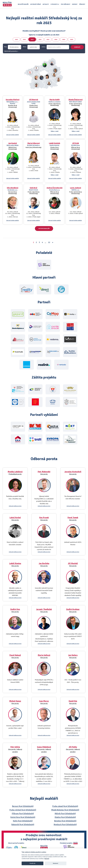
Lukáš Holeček (55, 143)
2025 (16, 39)
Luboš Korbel (15, 517)
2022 (40, 39)
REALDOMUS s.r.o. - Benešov (13, 103)
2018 (72, 39)
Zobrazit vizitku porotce (15, 506)
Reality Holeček (54, 145)
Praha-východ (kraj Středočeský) (23, 810)
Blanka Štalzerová (76, 100)
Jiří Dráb (76, 143)
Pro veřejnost (66, 4)
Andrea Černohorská (54, 188)
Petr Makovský (44, 472)
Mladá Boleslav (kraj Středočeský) (65, 810)
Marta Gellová (44, 655)
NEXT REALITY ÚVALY (76, 102)
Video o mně (55, 131)
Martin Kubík (55, 100)
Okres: (25, 47)
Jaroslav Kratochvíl (73, 472)
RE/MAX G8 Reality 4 (34, 145)
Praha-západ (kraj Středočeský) (65, 806)
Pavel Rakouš (15, 655)
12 (49, 242)
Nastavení (56, 863)
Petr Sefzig (15, 747)
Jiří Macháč (73, 563)
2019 (64, 39)
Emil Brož (34, 188)
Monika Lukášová (15, 472)
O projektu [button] (55, 4)
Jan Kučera (73, 655)
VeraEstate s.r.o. (13, 190)
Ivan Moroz (44, 701)
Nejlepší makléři (23, 4)
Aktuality (46, 4)
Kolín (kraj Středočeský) (23, 821)
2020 (56, 39)
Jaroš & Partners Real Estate (34, 103)
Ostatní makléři (44, 229)
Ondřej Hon (15, 609)
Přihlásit (82, 4)
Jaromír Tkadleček (44, 609)
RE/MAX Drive (76, 145)
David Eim (73, 701)
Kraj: (6, 47)
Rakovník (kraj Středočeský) (23, 824)
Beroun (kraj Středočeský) (23, 806)
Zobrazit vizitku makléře (13, 135)
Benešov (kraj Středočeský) (65, 821)
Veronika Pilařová (13, 100)
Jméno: (44, 47)
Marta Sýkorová (34, 143)
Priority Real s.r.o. (55, 190)
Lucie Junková (76, 188)
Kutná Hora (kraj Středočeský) (23, 817)
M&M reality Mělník (13, 145)
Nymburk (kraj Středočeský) (65, 824)
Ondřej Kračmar (73, 609)
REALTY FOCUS (34, 190)
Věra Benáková (13, 188)
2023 (32, 39)
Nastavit (47, 859)
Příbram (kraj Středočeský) (23, 813)
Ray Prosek (44, 517)
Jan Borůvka (44, 563)
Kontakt (75, 4)
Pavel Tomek (73, 517)
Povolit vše (33, 863)
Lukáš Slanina (15, 563)
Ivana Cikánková (44, 747)
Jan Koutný (13, 143)
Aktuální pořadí (36, 4)
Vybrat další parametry (11, 51)
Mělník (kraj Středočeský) (65, 813)
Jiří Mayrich (34, 100)
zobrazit (77, 47)
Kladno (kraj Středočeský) (65, 817)
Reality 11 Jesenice (55, 102)
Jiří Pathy (73, 747)
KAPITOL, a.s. (75, 190)
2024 (24, 39)
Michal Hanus (15, 701)
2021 (48, 39)
